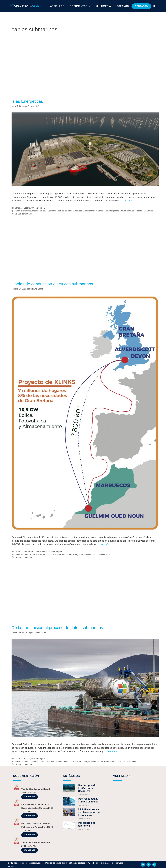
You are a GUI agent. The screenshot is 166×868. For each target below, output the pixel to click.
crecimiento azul (39, 211)
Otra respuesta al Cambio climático (88, 800)
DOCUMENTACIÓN (26, 776)
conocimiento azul (40, 762)
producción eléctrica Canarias (140, 211)
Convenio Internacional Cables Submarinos (68, 762)
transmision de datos (127, 762)
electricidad (67, 554)
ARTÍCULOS (57, 6)
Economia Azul (54, 211)
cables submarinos (23, 211)
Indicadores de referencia (87, 824)
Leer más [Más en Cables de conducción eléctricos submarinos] (105, 544)
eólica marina (68, 211)
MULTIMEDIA (122, 776)
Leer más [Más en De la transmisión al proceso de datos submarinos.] (112, 751)
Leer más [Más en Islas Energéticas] (127, 201)
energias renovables (82, 554)
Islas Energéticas (27, 101)
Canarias (19, 208)
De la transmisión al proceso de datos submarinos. (58, 628)
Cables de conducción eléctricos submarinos (52, 284)
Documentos (80, 6)
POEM (123, 211)
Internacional (29, 552)
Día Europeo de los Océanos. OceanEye (87, 788)
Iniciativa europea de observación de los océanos (89, 812)
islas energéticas (111, 211)
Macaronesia (42, 552)
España (27, 208)
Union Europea (38, 208)
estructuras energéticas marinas (89, 211)
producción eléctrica (101, 554)
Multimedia (103, 6)
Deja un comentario (23, 214)
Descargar (30, 797)
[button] (141, 6)
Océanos (123, 6)
